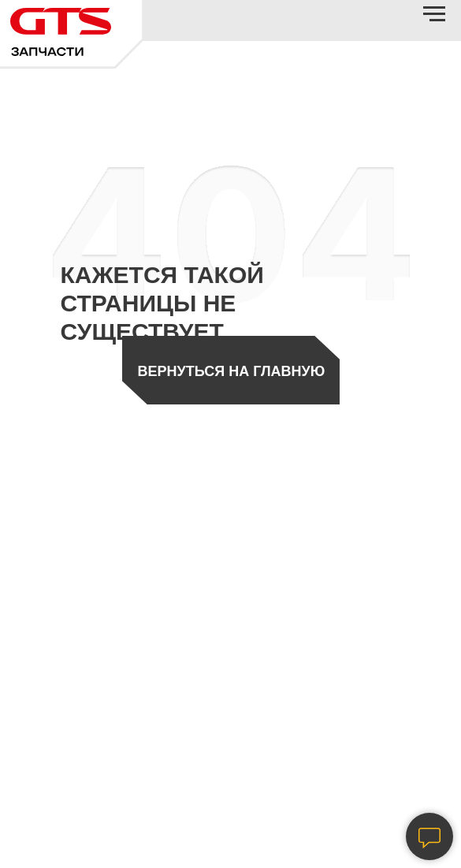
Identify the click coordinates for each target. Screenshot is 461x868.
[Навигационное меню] (434, 14)
